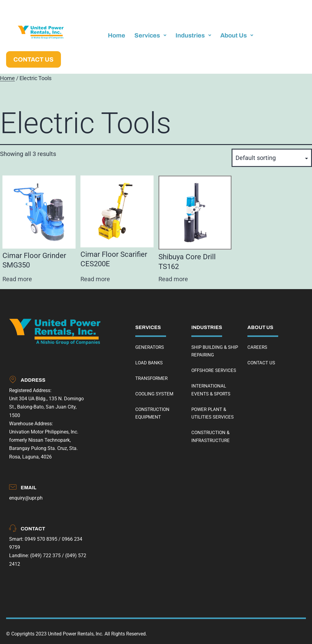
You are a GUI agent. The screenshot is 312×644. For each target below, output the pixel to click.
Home (7, 78)
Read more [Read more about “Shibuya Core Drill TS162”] (173, 279)
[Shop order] (272, 158)
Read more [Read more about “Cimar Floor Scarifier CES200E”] (95, 279)
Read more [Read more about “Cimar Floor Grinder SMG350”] (17, 279)
